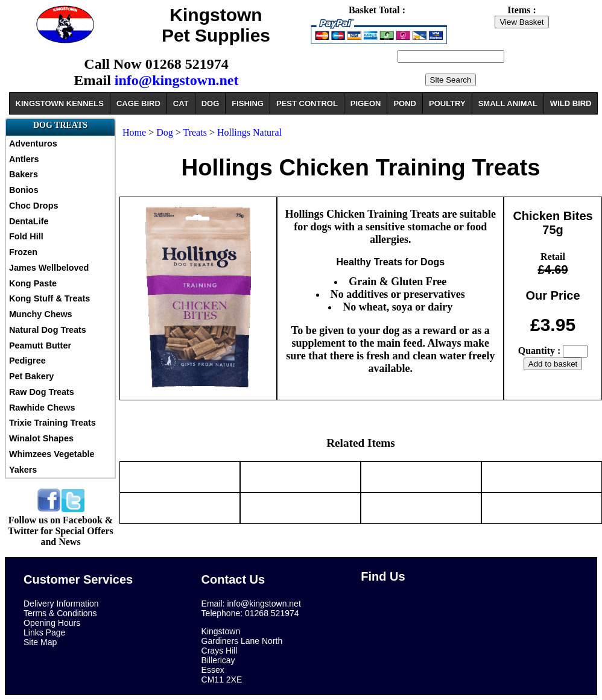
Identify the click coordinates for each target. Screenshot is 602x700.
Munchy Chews (41, 314)
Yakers (23, 470)
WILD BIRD (571, 103)
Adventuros (33, 143)
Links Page (44, 632)
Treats (196, 132)
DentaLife (29, 221)
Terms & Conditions (60, 613)
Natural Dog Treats (48, 330)
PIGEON (366, 103)
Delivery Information (61, 604)
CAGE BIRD (138, 103)
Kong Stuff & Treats (49, 298)
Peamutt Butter (40, 345)
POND (405, 103)
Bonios (24, 190)
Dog (165, 132)
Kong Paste (33, 283)
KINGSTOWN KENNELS (60, 103)
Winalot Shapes (41, 438)
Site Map (40, 642)
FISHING (248, 103)
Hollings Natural (249, 132)
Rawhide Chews (42, 408)
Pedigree (27, 361)
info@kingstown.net (177, 80)
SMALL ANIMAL (508, 103)
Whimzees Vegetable (52, 454)
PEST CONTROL (307, 103)
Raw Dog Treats (42, 392)
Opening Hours (52, 623)
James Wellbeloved (49, 268)
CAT (181, 103)
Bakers (24, 174)
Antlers (24, 159)
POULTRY (447, 103)
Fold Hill (26, 236)
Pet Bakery (31, 376)
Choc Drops (34, 206)
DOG (211, 103)
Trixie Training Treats (52, 423)
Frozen (23, 252)
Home (134, 132)
